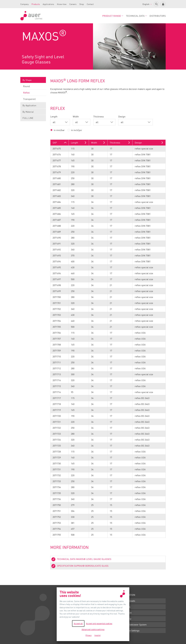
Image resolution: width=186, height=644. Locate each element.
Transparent (33, 100)
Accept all (78, 623)
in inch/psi (76, 130)
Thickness (99, 117)
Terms (127, 607)
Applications (48, 4)
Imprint (128, 613)
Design (122, 117)
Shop (82, 4)
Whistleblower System (135, 625)
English (147, 4)
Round (33, 87)
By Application (33, 106)
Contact (90, 4)
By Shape (33, 81)
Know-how (62, 4)
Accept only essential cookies (99, 623)
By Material (33, 113)
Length (54, 117)
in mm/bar (59, 130)
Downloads (129, 601)
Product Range (113, 16)
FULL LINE (28, 118)
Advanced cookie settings (93, 629)
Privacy (128, 619)
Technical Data (136, 16)
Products (36, 4)
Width (76, 117)
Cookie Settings (132, 631)
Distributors (158, 16)
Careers (73, 4)
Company (24, 4)
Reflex (33, 93)
